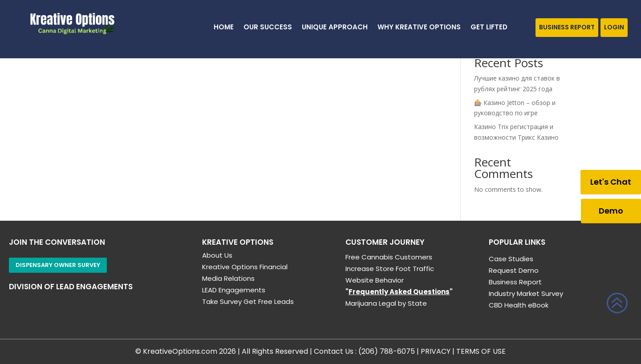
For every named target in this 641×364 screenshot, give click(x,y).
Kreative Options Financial (245, 267)
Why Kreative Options (419, 28)
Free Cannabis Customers (389, 257)
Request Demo (514, 270)
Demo (611, 211)
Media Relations (228, 278)
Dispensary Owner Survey (58, 265)
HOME (224, 28)
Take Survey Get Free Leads (248, 301)
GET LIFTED (489, 28)
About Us (217, 255)
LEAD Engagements (234, 290)
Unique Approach (335, 28)
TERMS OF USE (481, 351)
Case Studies (511, 259)
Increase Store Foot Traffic (390, 269)
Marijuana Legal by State (386, 303)
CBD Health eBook (519, 305)
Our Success (268, 28)
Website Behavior (375, 280)
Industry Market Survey (526, 293)
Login (614, 27)
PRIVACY (436, 351)
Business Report (567, 27)
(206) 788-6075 (387, 351)
